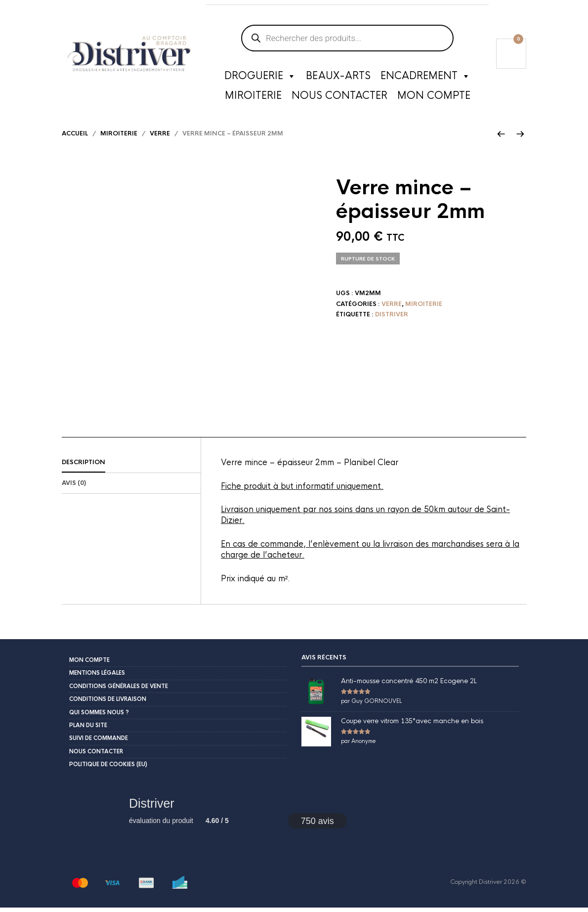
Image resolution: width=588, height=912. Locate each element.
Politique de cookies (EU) (108, 769)
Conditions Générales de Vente (119, 691)
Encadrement (425, 77)
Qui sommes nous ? (99, 716)
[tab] (131, 467)
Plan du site (88, 730)
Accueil (75, 138)
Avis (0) (74, 487)
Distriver (392, 319)
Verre (160, 138)
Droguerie (260, 77)
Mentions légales (97, 677)
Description (84, 467)
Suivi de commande (99, 742)
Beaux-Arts (338, 76)
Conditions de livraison (108, 703)
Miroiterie (253, 96)
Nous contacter (339, 96)
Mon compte (434, 96)
